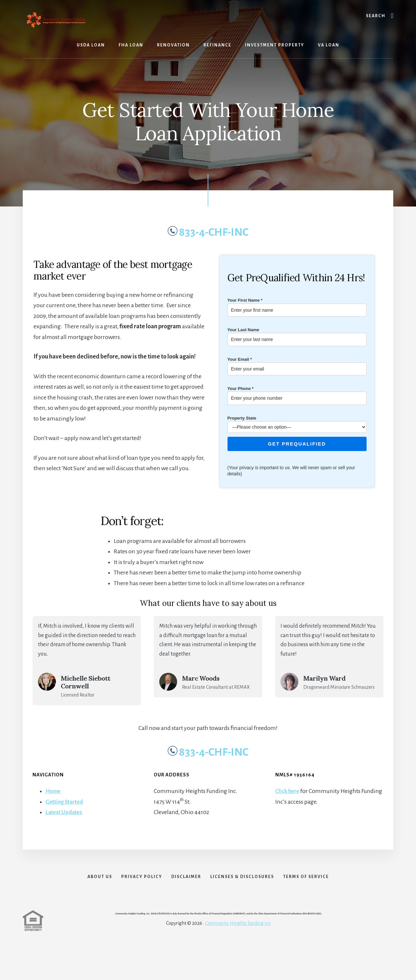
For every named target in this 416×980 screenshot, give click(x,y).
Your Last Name (297, 335)
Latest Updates (65, 812)
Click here (288, 791)
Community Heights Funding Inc (238, 933)
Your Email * (297, 364)
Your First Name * (297, 305)
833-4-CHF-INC (208, 232)
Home (54, 791)
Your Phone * (297, 393)
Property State (297, 423)
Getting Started (66, 802)
